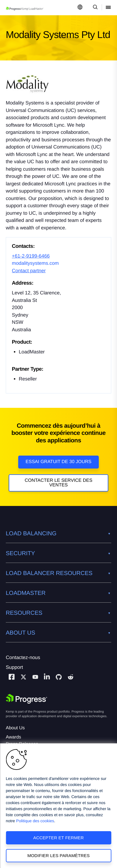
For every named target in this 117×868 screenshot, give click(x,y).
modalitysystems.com (35, 263)
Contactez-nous (23, 657)
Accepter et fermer (58, 838)
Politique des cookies (35, 821)
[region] (58, 806)
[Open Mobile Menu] (108, 8)
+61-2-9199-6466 (31, 256)
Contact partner (29, 271)
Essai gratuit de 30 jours (59, 462)
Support (14, 667)
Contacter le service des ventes (58, 483)
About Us (15, 728)
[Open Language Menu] (80, 8)
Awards (13, 737)
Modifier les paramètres (59, 855)
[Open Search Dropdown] (94, 8)
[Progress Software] (27, 699)
